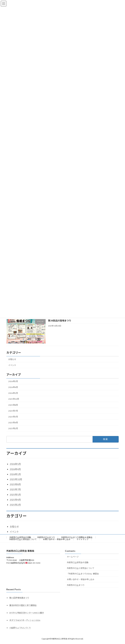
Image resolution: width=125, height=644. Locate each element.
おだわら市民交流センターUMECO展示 (27, 613)
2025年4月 (13, 423)
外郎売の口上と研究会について (23, 539)
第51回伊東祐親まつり (19, 598)
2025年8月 (13, 405)
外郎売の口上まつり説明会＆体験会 (77, 537)
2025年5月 (13, 417)
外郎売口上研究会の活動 (20, 537)
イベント (12, 365)
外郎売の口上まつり (46, 537)
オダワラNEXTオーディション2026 (25, 620)
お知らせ (12, 359)
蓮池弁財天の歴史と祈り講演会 (23, 605)
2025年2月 (13, 428)
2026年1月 (13, 393)
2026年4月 (13, 387)
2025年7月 (13, 411)
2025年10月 (14, 399)
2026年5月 (13, 381)
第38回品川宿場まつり (60, 321)
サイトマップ (83, 539)
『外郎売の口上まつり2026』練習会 (83, 574)
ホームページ (73, 557)
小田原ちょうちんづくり (20, 628)
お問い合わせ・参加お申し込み (57, 539)
